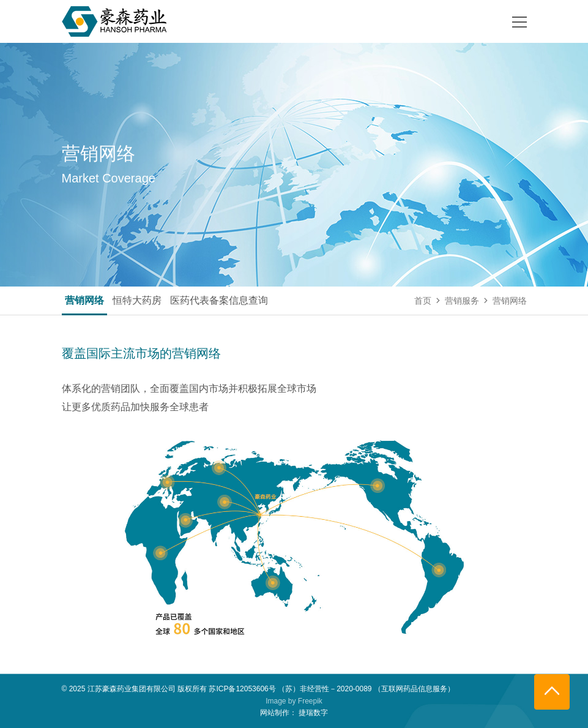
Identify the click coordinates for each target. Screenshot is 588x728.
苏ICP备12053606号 (242, 689)
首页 (423, 301)
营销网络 (84, 301)
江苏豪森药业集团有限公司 (132, 689)
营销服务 (462, 301)
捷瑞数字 (313, 713)
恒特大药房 (137, 301)
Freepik (310, 701)
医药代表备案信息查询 (219, 301)
